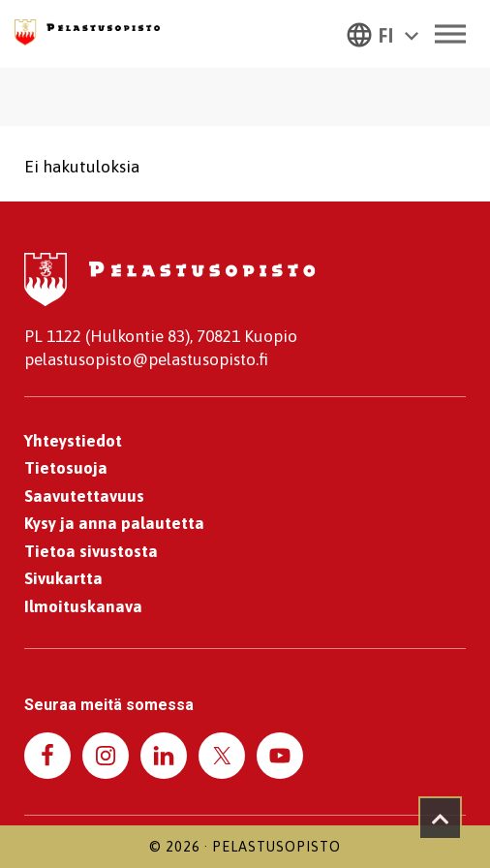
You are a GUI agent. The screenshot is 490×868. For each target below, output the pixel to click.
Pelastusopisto (276, 847)
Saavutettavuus (84, 496)
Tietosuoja (66, 468)
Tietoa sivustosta (91, 551)
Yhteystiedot (73, 441)
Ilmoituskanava (83, 606)
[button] (383, 34)
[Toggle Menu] (450, 33)
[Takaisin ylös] (440, 818)
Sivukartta (63, 578)
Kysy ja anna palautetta (114, 523)
